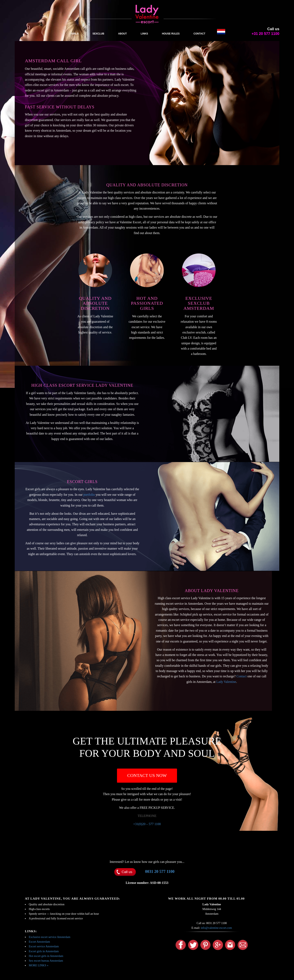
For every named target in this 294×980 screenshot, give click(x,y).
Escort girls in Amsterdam (44, 951)
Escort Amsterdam (39, 942)
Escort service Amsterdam (44, 946)
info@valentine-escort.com (216, 928)
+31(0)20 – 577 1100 (147, 824)
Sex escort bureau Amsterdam (46, 961)
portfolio (89, 495)
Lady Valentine (226, 682)
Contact (242, 676)
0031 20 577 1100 (160, 871)
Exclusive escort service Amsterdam (50, 937)
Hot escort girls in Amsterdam (46, 956)
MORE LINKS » (39, 965)
